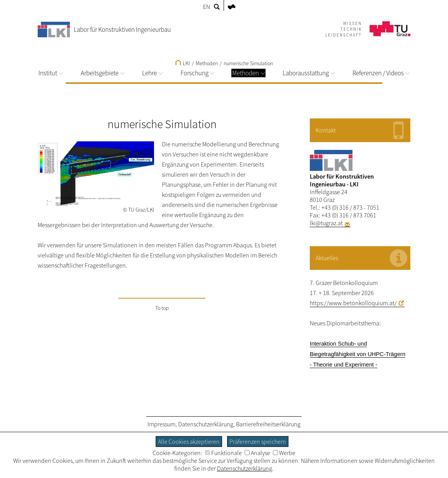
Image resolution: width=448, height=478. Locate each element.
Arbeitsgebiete (102, 73)
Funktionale (223, 453)
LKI (183, 63)
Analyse (257, 453)
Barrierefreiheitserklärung (268, 424)
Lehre (152, 73)
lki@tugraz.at (326, 223)
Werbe (284, 453)
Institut (51, 73)
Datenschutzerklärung (206, 424)
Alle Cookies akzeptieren (189, 441)
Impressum (161, 424)
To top (162, 308)
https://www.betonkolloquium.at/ (353, 303)
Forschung (197, 73)
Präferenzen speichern (258, 441)
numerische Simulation (248, 63)
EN (207, 7)
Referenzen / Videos (381, 73)
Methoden (248, 73)
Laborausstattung (309, 73)
